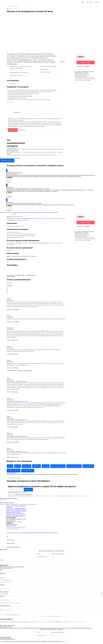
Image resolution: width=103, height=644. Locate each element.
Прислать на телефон (57, 630)
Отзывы (56, 213)
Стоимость (9, 213)
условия (65, 642)
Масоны (10, 467)
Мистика (18, 467)
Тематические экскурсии (77, 467)
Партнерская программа (21, 534)
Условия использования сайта (13, 514)
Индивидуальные (13, 472)
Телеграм (9, 525)
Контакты (55, 534)
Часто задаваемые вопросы (18, 509)
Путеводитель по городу (14, 479)
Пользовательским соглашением (50, 497)
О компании (10, 534)
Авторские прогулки (42, 472)
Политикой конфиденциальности (82, 497)
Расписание (24, 213)
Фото (52, 213)
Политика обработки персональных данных (16, 515)
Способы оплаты (11, 517)
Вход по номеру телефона (57, 552)
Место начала (46, 213)
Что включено (16, 213)
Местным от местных (27, 472)
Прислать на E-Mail (45, 630)
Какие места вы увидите (35, 213)
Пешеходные (27, 467)
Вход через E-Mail (44, 552)
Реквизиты (49, 534)
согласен (11, 495)
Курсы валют (20, 517)
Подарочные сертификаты (14, 511)
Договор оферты (11, 513)
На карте (12, 70)
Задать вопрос (13, 130)
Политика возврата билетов (18, 512)
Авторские (47, 467)
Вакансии (44, 534)
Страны (17, 507)
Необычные (38, 467)
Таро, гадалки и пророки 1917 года (17, 382)
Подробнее (23, 130)
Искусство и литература (60, 467)
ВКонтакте (15, 525)
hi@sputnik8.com (11, 527)
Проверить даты (86, 62)
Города (10, 507)
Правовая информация (34, 534)
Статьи (8, 509)
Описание (3, 213)
